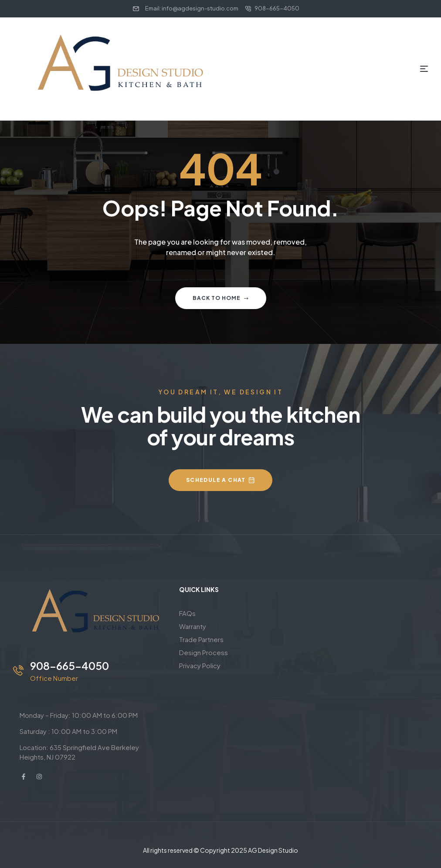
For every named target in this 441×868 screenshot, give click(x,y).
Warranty (193, 626)
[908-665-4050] (18, 670)
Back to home (221, 298)
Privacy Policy (200, 665)
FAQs (187, 613)
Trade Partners (201, 639)
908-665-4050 (70, 666)
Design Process (204, 652)
